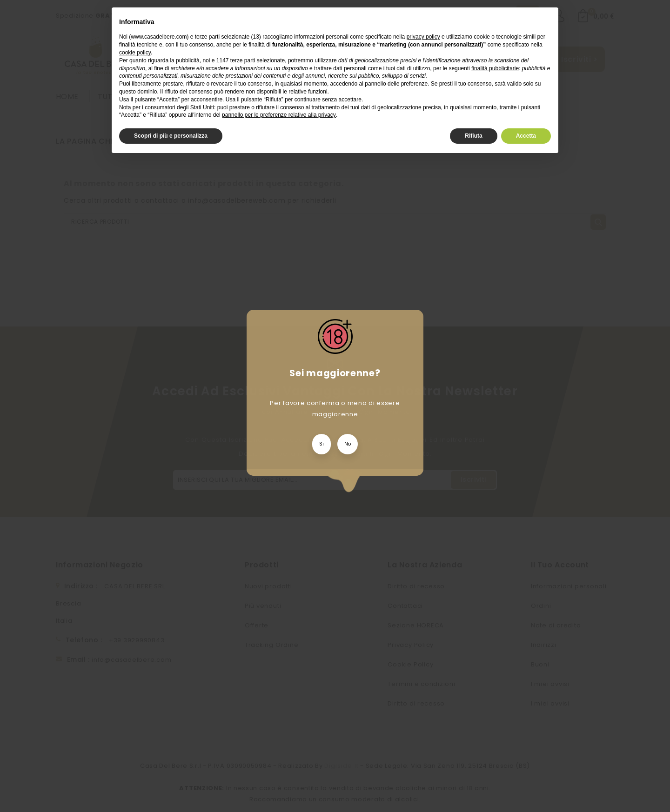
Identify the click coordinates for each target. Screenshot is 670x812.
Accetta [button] (526, 136)
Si (322, 444)
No (348, 444)
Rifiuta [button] (473, 136)
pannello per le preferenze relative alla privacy (279, 115)
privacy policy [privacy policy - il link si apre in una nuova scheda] (423, 37)
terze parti (243, 60)
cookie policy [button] (135, 53)
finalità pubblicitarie (495, 68)
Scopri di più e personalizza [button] (171, 136)
